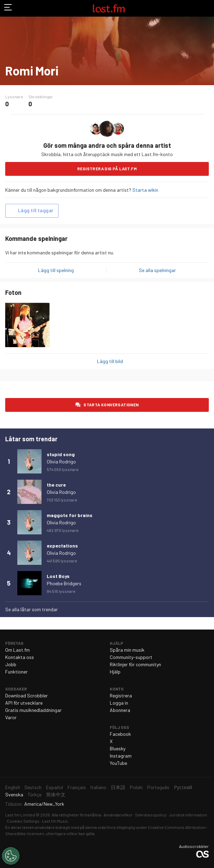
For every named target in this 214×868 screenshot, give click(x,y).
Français (77, 787)
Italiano (98, 787)
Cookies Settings (23, 821)
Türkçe (35, 794)
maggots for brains (70, 515)
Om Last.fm (17, 650)
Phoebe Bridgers (64, 583)
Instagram (121, 756)
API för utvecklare (24, 703)
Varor (11, 717)
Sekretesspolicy (151, 815)
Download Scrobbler (26, 695)
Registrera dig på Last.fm (107, 169)
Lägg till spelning (56, 270)
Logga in (119, 703)
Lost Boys (58, 576)
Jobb (11, 664)
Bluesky (118, 748)
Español (55, 787)
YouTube (118, 763)
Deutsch (33, 787)
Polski (136, 787)
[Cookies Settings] (11, 856)
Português (158, 787)
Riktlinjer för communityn (135, 664)
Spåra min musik (127, 650)
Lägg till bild (110, 361)
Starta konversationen (111, 405)
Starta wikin (145, 190)
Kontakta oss (20, 657)
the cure (56, 485)
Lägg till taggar (36, 210)
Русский (183, 787)
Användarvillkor (118, 815)
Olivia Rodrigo (61, 462)
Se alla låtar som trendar (32, 609)
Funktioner (16, 672)
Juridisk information (188, 815)
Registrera (121, 695)
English (13, 787)
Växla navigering (8, 8)
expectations (62, 546)
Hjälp (115, 672)
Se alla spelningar (157, 270)
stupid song (61, 454)
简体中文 (56, 794)
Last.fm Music (55, 821)
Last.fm (109, 8)
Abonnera (120, 710)
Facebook (120, 734)
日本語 (118, 787)
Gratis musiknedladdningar (33, 710)
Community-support (131, 657)
